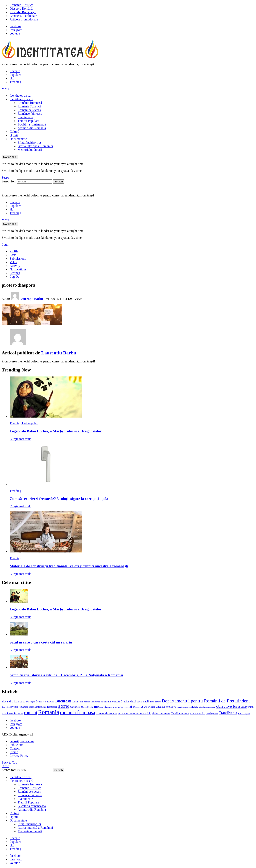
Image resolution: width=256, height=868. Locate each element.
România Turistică (21, 5)
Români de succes (29, 110)
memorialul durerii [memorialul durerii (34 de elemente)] (108, 706)
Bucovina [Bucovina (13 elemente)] (50, 702)
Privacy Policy (19, 756)
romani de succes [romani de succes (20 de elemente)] (107, 713)
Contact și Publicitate (23, 16)
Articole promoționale (24, 19)
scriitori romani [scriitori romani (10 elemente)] (139, 713)
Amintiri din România (32, 128)
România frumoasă (30, 103)
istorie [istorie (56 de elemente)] (63, 706)
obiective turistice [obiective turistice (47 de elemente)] (231, 706)
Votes (13, 262)
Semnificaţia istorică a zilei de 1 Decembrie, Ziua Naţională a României (66, 675)
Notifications (18, 269)
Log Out (15, 277)
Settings (15, 273)
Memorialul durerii (30, 150)
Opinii (14, 135)
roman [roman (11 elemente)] (20, 713)
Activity (15, 266)
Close (5, 766)
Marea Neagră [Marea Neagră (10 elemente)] (87, 707)
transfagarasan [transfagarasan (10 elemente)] (212, 713)
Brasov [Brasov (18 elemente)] (40, 701)
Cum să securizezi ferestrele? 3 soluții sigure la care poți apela (59, 499)
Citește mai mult (20, 439)
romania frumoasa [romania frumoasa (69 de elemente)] (78, 712)
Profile (14, 251)
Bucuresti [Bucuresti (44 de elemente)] (63, 701)
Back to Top (9, 762)
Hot (12, 78)
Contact (15, 748)
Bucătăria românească (32, 124)
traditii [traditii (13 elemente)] (202, 713)
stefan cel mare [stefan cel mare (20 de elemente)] (161, 713)
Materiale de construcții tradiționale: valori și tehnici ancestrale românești (69, 566)
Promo (14, 752)
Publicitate (16, 745)
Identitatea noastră (21, 99)
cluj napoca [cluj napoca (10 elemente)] (85, 702)
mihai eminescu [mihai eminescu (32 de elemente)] (135, 706)
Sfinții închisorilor (29, 142)
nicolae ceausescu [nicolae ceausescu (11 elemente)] (207, 707)
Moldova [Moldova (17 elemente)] (171, 707)
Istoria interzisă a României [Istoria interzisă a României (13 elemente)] (43, 707)
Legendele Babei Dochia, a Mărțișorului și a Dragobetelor (56, 431)
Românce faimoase (30, 114)
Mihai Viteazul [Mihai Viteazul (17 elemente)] (156, 707)
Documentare (18, 139)
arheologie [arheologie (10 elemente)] (30, 702)
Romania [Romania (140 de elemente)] (49, 712)
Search (59, 182)
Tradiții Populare (28, 121)
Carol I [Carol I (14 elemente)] (76, 702)
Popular (33, 423)
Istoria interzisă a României (35, 146)
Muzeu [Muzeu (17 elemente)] (194, 707)
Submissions (18, 258)
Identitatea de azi (20, 96)
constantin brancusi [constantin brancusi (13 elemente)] (110, 702)
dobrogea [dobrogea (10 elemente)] (6, 707)
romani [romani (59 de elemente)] (30, 712)
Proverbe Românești (23, 12)
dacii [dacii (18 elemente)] (146, 701)
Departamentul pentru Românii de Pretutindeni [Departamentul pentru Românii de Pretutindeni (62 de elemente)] (206, 701)
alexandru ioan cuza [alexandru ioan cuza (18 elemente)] (13, 701)
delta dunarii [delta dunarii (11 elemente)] (155, 702)
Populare (15, 75)
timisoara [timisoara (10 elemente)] (194, 713)
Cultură (14, 132)
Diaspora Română (21, 9)
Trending (15, 82)
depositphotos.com (22, 741)
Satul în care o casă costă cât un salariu (41, 642)
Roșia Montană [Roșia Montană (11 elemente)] (125, 713)
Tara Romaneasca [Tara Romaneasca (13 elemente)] (180, 713)
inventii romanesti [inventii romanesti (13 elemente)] (19, 707)
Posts (13, 255)
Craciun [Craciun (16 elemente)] (125, 702)
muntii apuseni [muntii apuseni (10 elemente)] (183, 707)
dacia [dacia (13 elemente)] (140, 702)
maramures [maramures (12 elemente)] (75, 707)
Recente (15, 71)
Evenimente (25, 117)
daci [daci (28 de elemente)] (133, 701)
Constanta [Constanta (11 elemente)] (95, 702)
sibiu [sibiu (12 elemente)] (149, 713)
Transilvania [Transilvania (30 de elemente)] (228, 713)
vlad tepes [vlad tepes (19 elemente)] (244, 713)
